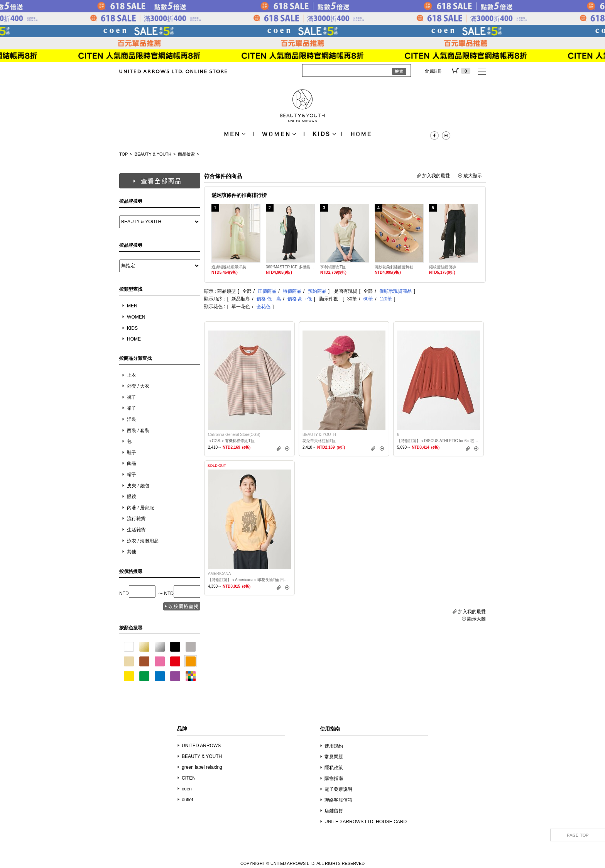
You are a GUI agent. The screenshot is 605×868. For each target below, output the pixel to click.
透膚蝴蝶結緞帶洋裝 (229, 267)
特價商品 (292, 291)
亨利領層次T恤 (333, 267)
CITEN (189, 778)
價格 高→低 (300, 299)
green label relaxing (202, 767)
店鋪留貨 (334, 811)
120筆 (386, 299)
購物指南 (334, 778)
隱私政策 (334, 768)
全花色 (264, 307)
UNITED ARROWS (201, 746)
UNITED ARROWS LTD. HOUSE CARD (366, 822)
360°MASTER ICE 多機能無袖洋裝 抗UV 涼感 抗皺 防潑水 (290, 267)
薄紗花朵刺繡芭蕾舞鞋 (394, 267)
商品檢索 (186, 154)
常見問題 (334, 757)
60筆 (368, 299)
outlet (187, 800)
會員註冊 (433, 71)
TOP (123, 154)
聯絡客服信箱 (338, 800)
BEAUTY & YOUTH (153, 154)
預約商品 (317, 291)
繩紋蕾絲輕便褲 (443, 267)
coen (187, 789)
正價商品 (267, 291)
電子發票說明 (338, 789)
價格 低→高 (269, 299)
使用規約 (334, 746)
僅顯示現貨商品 (395, 291)
